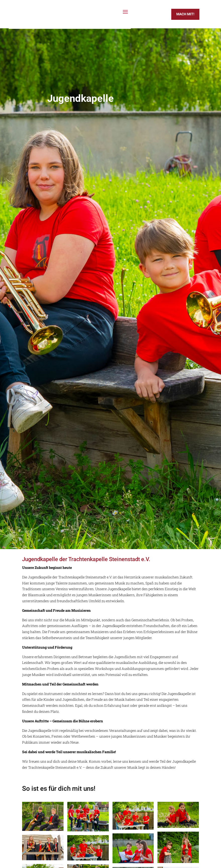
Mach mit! (185, 14)
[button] (11, 857)
